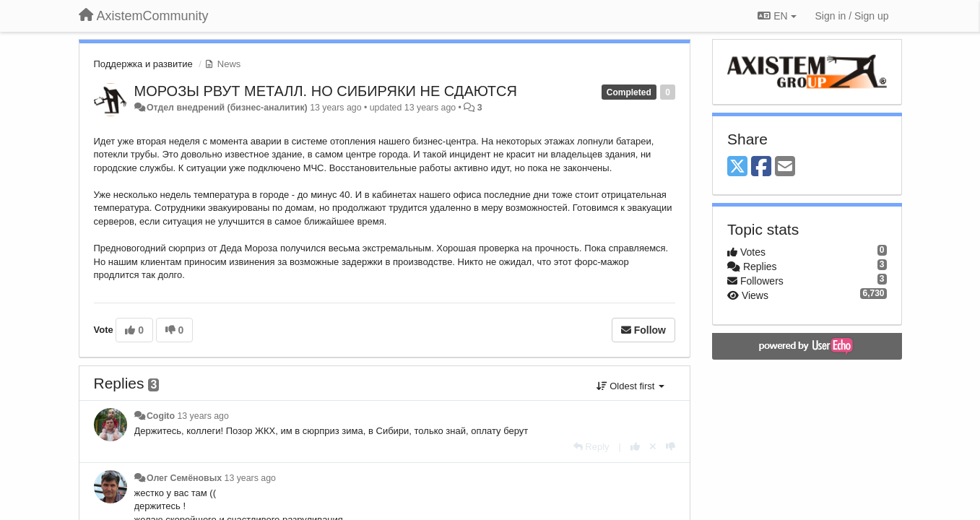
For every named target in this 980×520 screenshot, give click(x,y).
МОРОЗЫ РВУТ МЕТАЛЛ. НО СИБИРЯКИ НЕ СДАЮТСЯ (326, 91)
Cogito (161, 416)
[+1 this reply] (635, 447)
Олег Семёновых (184, 478)
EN (777, 16)
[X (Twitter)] (737, 167)
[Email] (785, 167)
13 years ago (203, 416)
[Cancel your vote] (653, 447)
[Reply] (591, 447)
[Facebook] (761, 167)
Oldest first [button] (630, 386)
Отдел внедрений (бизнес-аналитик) (227, 108)
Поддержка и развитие (143, 64)
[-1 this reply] (671, 447)
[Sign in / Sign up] (852, 16)
